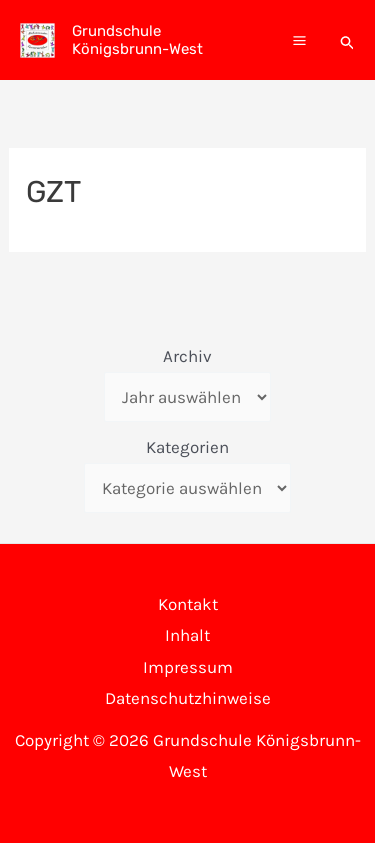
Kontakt (188, 604)
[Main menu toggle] (299, 40)
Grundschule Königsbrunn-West (137, 40)
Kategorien (187, 447)
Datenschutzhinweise (188, 698)
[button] (348, 39)
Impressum (188, 667)
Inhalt (187, 635)
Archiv (187, 356)
